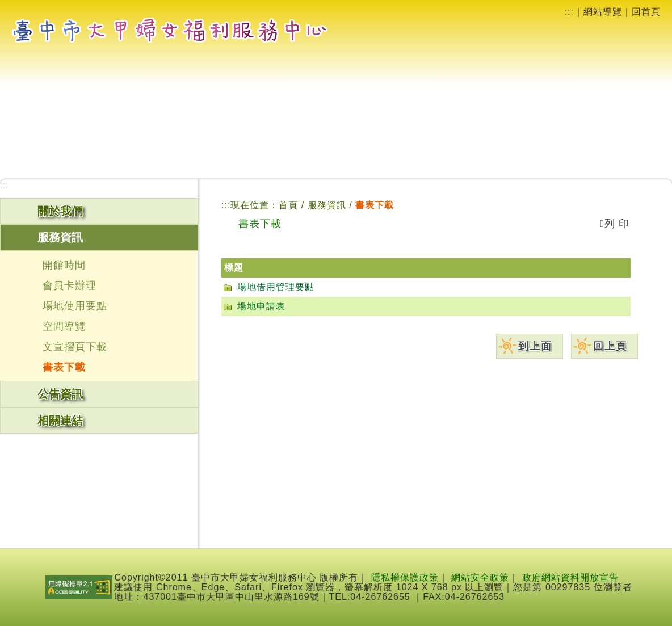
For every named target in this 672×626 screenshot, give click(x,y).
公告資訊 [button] (60, 394)
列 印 (615, 224)
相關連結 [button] (60, 421)
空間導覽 (64, 326)
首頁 (288, 205)
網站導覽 (603, 12)
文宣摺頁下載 (75, 347)
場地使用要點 (75, 306)
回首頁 (646, 12)
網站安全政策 (480, 577)
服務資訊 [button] (60, 237)
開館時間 (64, 265)
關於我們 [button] (60, 211)
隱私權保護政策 (405, 577)
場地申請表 (261, 306)
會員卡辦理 (70, 285)
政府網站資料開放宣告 (570, 577)
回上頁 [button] (610, 346)
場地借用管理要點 (276, 287)
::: (569, 12)
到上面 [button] (535, 346)
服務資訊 (328, 205)
